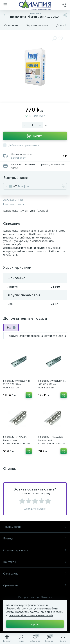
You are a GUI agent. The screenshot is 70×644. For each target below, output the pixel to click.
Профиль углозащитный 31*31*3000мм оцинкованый (52, 384)
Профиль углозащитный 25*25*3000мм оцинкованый (17, 384)
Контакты (35, 562)
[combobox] (10, 186)
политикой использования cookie (31, 615)
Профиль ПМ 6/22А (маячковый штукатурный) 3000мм (17, 440)
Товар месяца (35, 527)
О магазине (35, 574)
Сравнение (35, 585)
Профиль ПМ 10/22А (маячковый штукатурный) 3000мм (52, 440)
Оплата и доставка (35, 550)
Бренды (35, 538)
